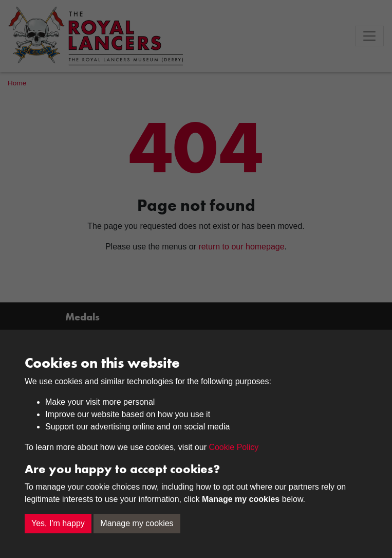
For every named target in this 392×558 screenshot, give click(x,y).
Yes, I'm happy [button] (58, 523)
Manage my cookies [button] (137, 523)
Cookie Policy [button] (234, 447)
